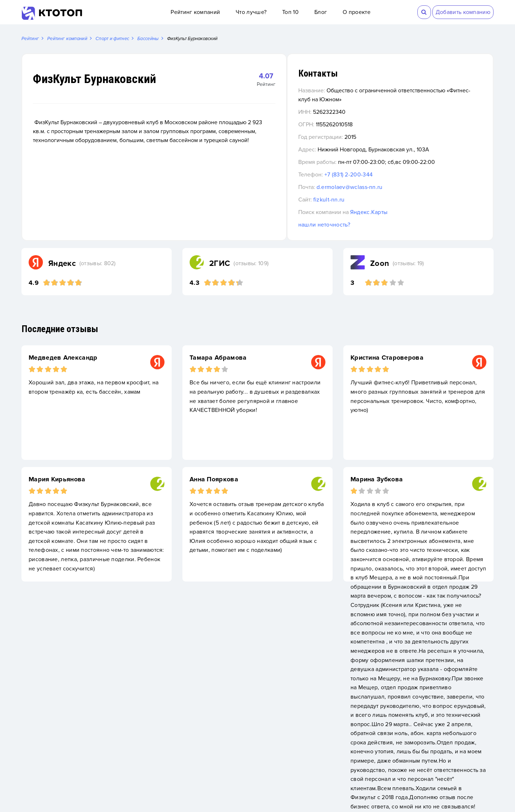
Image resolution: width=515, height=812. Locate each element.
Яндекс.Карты (410, 213)
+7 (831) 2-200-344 (390, 175)
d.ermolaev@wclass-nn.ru (391, 188)
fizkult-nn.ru (371, 200)
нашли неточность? (366, 225)
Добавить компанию (463, 12)
